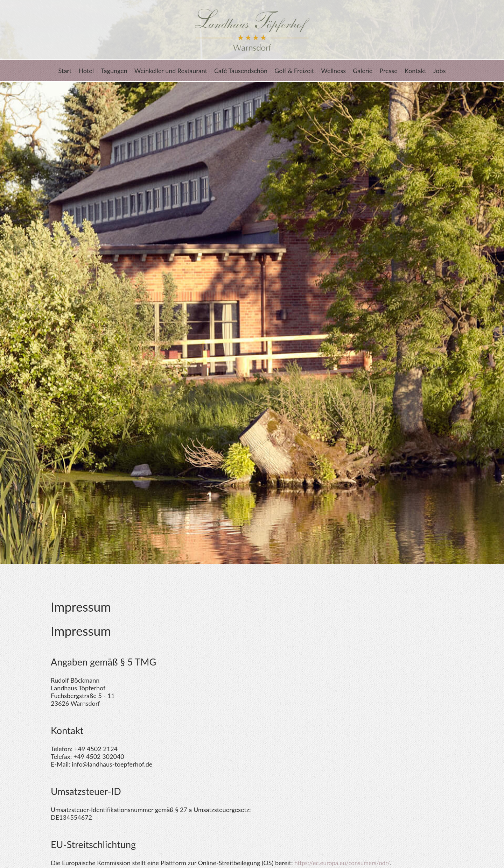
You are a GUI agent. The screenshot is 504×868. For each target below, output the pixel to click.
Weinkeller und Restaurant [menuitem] (171, 71)
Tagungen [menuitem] (114, 71)
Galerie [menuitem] (363, 71)
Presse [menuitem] (388, 71)
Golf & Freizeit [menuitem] (294, 71)
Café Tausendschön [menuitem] (241, 71)
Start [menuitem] (65, 71)
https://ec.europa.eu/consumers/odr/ (345, 863)
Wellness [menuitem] (333, 71)
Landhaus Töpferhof (252, 30)
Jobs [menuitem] (439, 71)
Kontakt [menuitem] (415, 71)
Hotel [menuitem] (86, 71)
